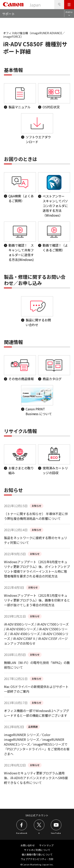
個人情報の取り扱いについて (37, 854)
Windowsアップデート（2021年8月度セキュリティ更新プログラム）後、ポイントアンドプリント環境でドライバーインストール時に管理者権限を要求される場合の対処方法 (37, 569)
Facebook (22, 833)
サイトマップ (46, 845)
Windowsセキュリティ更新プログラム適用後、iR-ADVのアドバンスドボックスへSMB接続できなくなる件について (36, 778)
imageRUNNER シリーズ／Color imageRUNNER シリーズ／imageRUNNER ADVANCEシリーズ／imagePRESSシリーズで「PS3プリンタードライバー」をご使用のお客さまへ (37, 744)
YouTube (56, 833)
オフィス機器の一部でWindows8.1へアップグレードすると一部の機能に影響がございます (37, 713)
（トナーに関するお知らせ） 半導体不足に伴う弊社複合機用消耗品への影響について (36, 516)
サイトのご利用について (37, 850)
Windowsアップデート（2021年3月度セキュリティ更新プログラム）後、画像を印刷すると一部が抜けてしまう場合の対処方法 (37, 600)
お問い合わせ (28, 845)
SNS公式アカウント (37, 815)
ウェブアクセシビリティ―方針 (37, 859)
